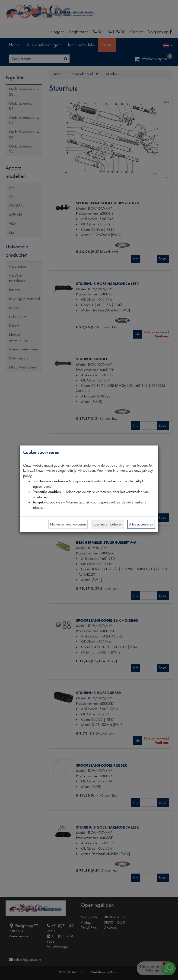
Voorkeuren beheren (108, 524)
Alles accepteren (141, 524)
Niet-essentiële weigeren (68, 524)
